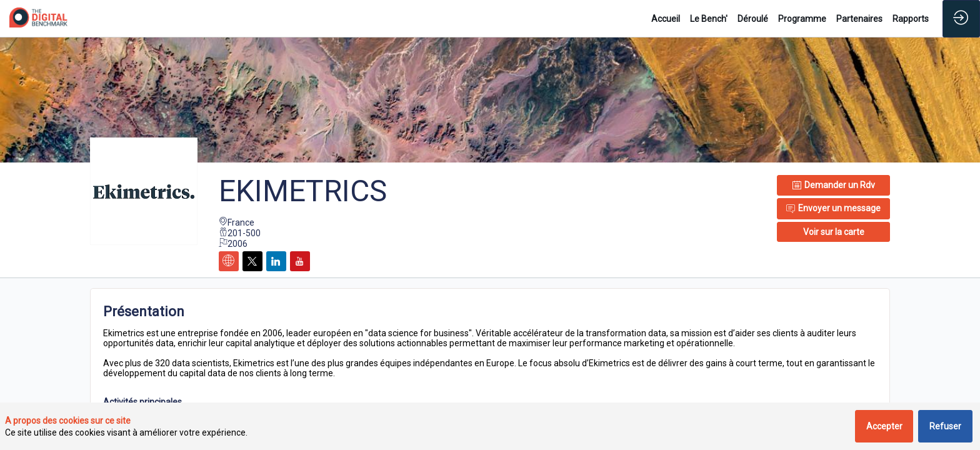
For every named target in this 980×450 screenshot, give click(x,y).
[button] (833, 232)
